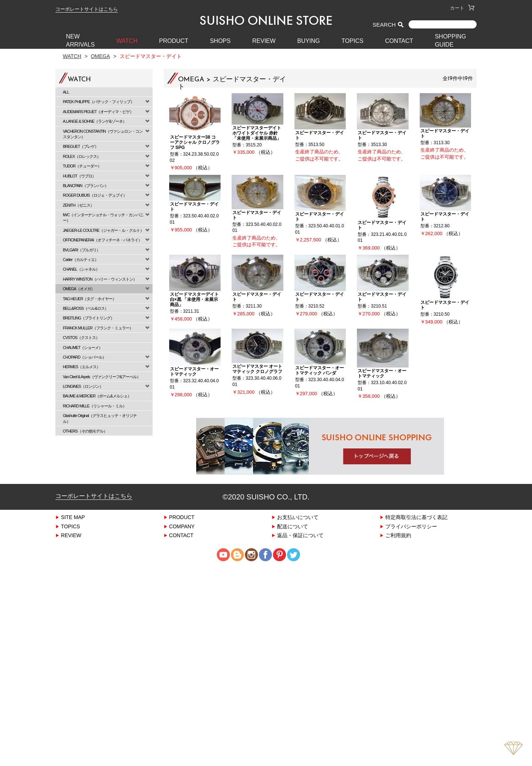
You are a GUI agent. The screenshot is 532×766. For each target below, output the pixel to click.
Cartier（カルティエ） (81, 259)
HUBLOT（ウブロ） (79, 176)
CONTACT (399, 41)
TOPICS (352, 41)
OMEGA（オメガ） (79, 289)
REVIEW (264, 41)
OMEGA (100, 56)
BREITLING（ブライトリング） (88, 318)
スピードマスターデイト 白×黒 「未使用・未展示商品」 (194, 299)
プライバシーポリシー (411, 526)
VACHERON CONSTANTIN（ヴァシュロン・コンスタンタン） (103, 134)
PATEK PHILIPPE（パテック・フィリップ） (98, 101)
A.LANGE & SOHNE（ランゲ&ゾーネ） (95, 121)
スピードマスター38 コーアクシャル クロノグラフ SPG (195, 142)
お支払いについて (298, 517)
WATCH (127, 41)
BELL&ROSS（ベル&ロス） (86, 308)
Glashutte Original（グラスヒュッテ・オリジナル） (100, 418)
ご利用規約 (398, 535)
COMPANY (182, 526)
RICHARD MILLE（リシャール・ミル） (95, 406)
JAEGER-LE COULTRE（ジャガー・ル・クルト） (103, 230)
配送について (293, 526)
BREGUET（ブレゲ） (81, 146)
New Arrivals (81, 40)
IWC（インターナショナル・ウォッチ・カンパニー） (103, 217)
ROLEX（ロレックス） (82, 156)
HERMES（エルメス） (81, 367)
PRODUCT (174, 41)
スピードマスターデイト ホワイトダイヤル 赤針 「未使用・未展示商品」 (257, 133)
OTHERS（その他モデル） (85, 431)
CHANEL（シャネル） (81, 269)
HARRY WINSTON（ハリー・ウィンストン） (100, 279)
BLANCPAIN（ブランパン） (86, 185)
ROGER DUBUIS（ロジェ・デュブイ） (95, 195)
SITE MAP (73, 517)
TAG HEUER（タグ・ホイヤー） (89, 299)
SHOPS (220, 41)
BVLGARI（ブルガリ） (81, 250)
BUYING (308, 41)
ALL (66, 92)
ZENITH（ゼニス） (78, 205)
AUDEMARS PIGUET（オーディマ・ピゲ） (98, 111)
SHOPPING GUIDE (450, 40)
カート (462, 8)
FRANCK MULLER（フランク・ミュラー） (98, 328)
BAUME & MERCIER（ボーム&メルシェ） (97, 396)
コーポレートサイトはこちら (87, 9)
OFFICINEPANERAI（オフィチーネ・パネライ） (102, 240)
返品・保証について (300, 535)
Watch (72, 56)
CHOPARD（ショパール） (84, 357)
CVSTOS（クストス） (81, 337)
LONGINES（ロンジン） (83, 386)
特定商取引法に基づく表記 (416, 517)
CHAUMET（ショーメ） (83, 347)
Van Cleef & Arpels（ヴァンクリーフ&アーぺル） (102, 377)
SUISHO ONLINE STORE (266, 20)
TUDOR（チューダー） (82, 166)
